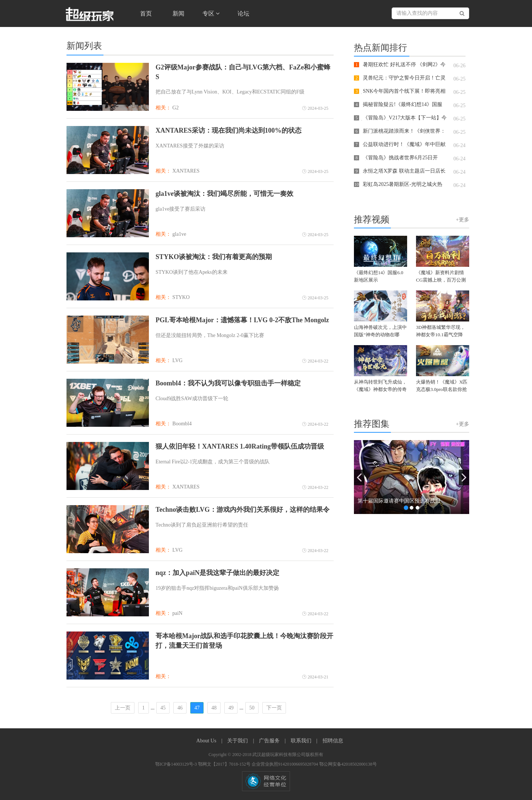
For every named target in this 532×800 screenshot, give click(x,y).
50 (252, 708)
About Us (207, 741)
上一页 (123, 708)
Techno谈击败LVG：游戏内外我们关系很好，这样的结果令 (243, 510)
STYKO (181, 297)
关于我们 (238, 741)
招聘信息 (333, 741)
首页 (146, 13)
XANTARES (186, 171)
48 (214, 708)
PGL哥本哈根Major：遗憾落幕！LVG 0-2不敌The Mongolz (242, 320)
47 (197, 708)
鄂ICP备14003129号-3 (177, 764)
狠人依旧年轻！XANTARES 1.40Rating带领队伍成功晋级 (240, 446)
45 (163, 708)
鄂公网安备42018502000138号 (348, 764)
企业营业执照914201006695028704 (285, 764)
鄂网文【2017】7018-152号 (225, 764)
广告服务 (270, 741)
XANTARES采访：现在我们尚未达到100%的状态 (229, 130)
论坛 (243, 13)
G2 (176, 108)
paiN (178, 613)
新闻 (178, 13)
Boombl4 (182, 424)
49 (231, 708)
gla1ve (179, 234)
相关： (163, 108)
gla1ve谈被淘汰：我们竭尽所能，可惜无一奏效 (224, 194)
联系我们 (302, 741)
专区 (211, 13)
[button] (359, 477)
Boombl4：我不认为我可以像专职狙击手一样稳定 (228, 383)
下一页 (274, 708)
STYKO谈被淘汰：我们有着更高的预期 (214, 257)
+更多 (463, 220)
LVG (178, 360)
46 (180, 708)
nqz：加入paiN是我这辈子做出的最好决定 (217, 573)
